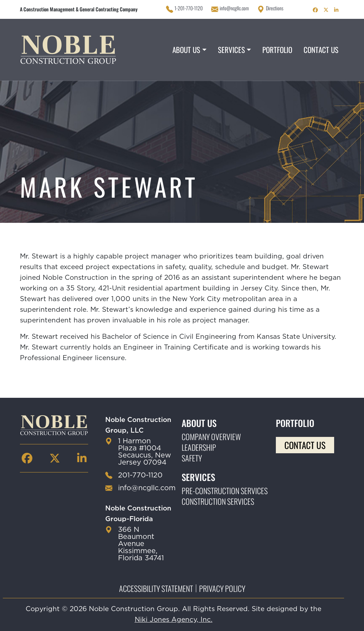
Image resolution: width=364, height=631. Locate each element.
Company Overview (211, 437)
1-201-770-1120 (189, 8)
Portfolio (277, 50)
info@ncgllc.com (234, 8)
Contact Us (321, 50)
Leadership (199, 447)
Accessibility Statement (156, 588)
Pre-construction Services (225, 491)
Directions (275, 8)
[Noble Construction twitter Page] (326, 9)
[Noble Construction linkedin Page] (336, 9)
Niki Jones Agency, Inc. (174, 620)
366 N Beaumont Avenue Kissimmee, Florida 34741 (141, 544)
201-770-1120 (140, 475)
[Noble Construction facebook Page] (315, 9)
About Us (186, 50)
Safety (192, 458)
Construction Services (218, 501)
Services (231, 50)
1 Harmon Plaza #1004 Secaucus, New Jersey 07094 (144, 452)
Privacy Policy (222, 588)
